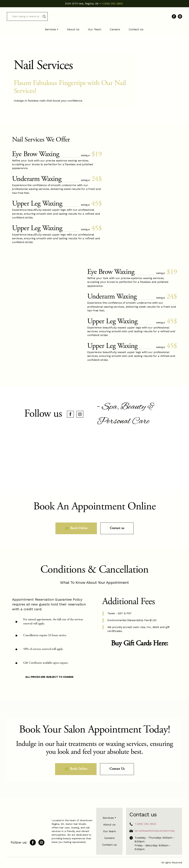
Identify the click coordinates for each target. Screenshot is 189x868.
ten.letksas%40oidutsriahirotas (155, 831)
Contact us (109, 845)
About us (109, 825)
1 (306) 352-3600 (145, 824)
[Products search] (27, 16)
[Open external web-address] (140, 665)
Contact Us (136, 29)
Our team (109, 831)
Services (50, 29)
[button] (44, 17)
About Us (73, 29)
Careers (115, 29)
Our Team (95, 29)
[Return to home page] (94, 17)
